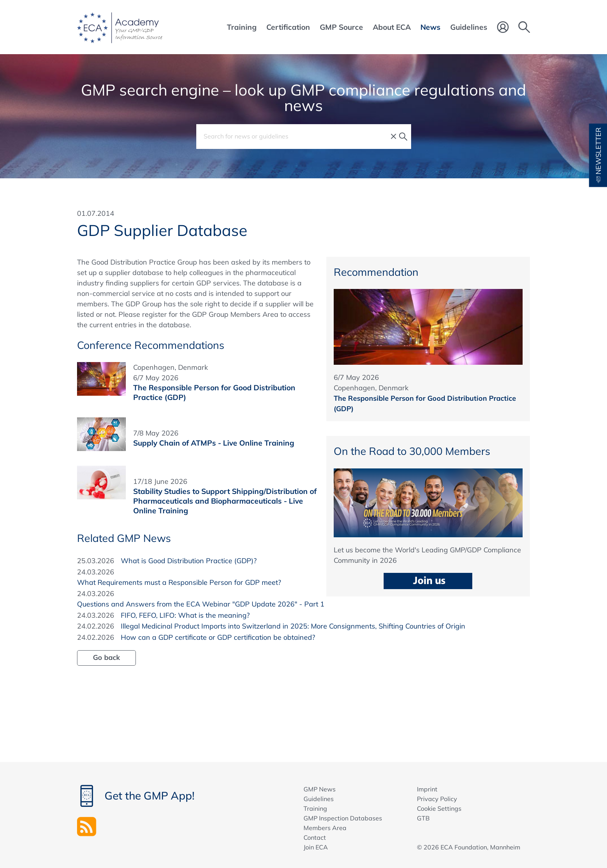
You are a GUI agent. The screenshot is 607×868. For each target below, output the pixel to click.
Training (315, 808)
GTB (423, 818)
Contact (315, 837)
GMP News (320, 789)
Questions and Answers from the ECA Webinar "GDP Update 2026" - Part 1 (201, 604)
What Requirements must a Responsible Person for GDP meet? (179, 582)
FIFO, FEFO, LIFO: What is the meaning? (185, 615)
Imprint (427, 789)
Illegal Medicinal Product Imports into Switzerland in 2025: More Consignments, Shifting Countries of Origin (293, 626)
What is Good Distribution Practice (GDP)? (189, 561)
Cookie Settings (439, 808)
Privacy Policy (437, 799)
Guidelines (319, 799)
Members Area (325, 828)
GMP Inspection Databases (343, 818)
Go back (106, 657)
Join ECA (316, 847)
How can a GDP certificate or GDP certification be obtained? (218, 637)
